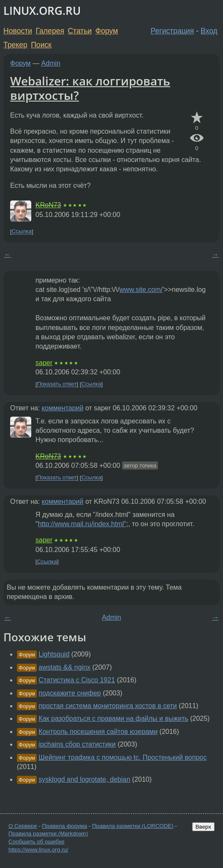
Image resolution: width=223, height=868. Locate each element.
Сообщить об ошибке (37, 842)
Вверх (203, 827)
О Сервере (23, 826)
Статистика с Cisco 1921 (77, 680)
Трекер (15, 45)
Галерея (50, 31)
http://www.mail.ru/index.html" (82, 524)
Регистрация (173, 31)
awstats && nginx (64, 667)
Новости (18, 31)
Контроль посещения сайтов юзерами (98, 732)
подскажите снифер (70, 693)
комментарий (63, 408)
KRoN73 (48, 205)
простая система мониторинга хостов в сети (107, 706)
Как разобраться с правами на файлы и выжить (113, 718)
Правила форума (65, 826)
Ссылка (22, 232)
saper (44, 363)
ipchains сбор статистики (77, 744)
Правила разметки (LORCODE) (133, 826)
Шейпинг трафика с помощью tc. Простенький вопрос (122, 757)
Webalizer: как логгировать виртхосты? (90, 88)
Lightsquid (54, 654)
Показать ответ (57, 384)
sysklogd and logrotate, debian (84, 779)
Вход (209, 31)
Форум (107, 31)
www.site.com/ (141, 290)
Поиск (41, 45)
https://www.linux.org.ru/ (38, 850)
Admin (51, 63)
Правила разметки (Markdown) (48, 834)
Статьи (80, 31)
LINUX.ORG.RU (42, 11)
